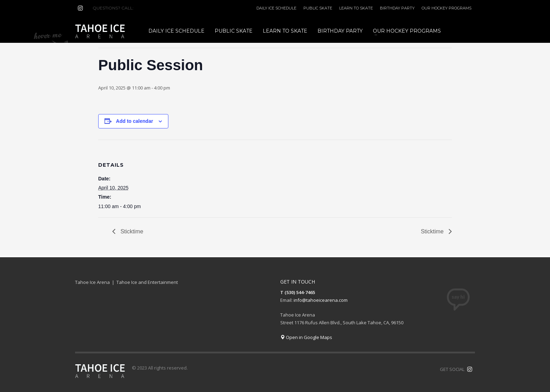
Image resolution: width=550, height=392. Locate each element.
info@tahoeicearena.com (321, 300)
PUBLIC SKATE (318, 8)
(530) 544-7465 (152, 8)
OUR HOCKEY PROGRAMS (447, 8)
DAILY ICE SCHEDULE (276, 8)
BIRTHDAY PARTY (397, 8)
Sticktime (131, 231)
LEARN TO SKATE (356, 8)
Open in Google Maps (306, 337)
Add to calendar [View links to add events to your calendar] (135, 121)
